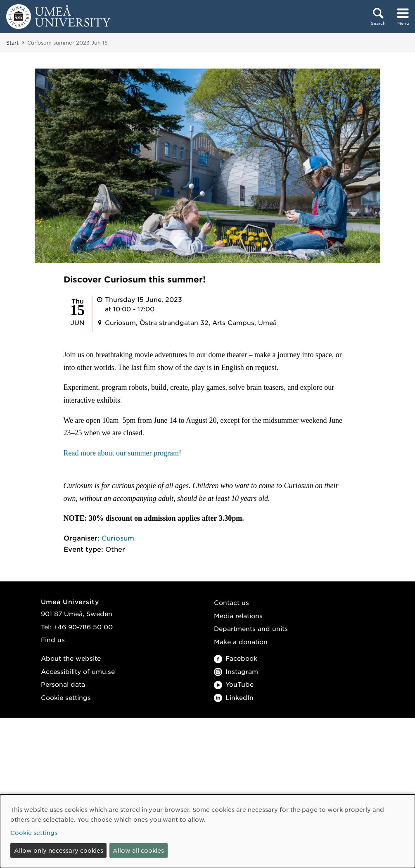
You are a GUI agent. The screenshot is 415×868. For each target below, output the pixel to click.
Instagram (236, 671)
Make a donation (241, 642)
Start (12, 43)
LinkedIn (234, 697)
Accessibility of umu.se (78, 671)
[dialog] (207, 831)
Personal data (63, 684)
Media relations (238, 615)
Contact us (231, 602)
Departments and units (251, 628)
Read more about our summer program (121, 453)
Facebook (236, 658)
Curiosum (118, 538)
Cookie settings (66, 697)
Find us (53, 639)
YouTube (234, 684)
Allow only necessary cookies (59, 850)
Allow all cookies (138, 850)
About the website (71, 658)
